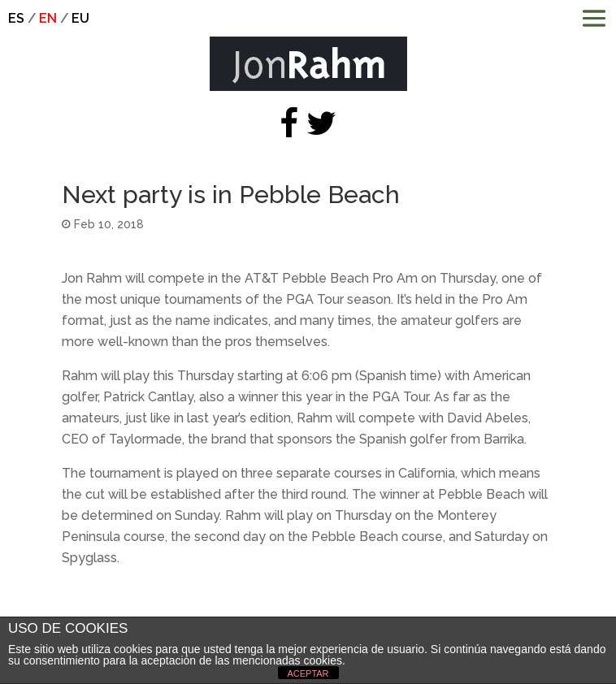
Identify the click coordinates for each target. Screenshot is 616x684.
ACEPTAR (308, 673)
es (16, 18)
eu (80, 18)
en (48, 18)
